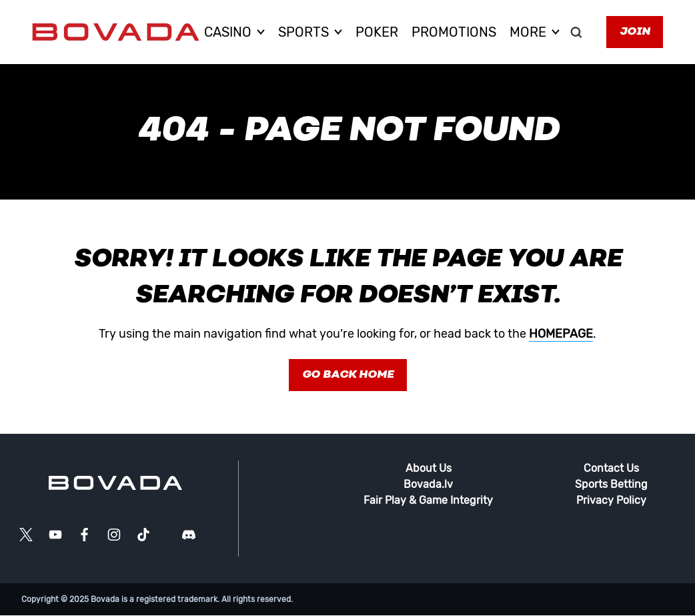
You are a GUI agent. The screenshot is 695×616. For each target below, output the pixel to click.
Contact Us (611, 468)
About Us (429, 468)
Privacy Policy (611, 500)
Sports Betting (611, 484)
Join (635, 32)
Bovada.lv (428, 484)
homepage (561, 334)
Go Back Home (348, 375)
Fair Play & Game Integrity (428, 500)
